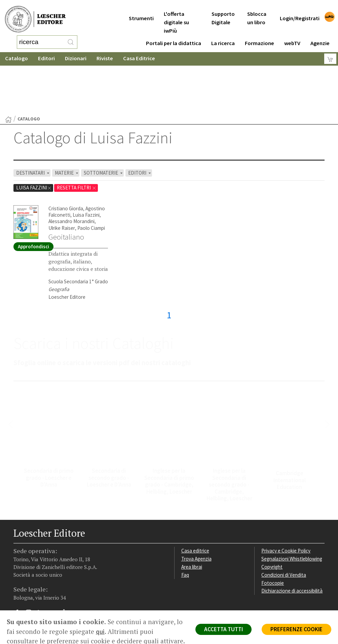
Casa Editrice (139, 52)
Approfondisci (33, 193)
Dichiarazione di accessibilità (292, 537)
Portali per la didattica (174, 35)
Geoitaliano (66, 183)
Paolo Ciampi (91, 174)
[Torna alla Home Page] (8, 66)
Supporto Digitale (223, 10)
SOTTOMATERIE (104, 119)
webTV (292, 35)
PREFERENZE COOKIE (296, 629)
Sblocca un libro (257, 10)
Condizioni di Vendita (284, 521)
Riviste (105, 52)
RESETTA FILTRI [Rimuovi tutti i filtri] (77, 134)
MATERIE (67, 119)
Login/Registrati (300, 10)
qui (100, 632)
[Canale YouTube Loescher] (55, 561)
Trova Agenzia (196, 505)
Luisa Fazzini (86, 161)
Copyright (272, 513)
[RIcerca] (71, 39)
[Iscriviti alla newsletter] (66, 560)
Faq (185, 521)
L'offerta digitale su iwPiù (176, 14)
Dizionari (76, 52)
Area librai (192, 513)
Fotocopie (273, 529)
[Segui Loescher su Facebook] (19, 561)
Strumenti (141, 10)
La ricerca (223, 35)
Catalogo (16, 52)
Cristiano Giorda (66, 155)
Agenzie (320, 35)
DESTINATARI (33, 119)
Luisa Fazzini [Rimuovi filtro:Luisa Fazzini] (34, 134)
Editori (46, 52)
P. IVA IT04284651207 (36, 588)
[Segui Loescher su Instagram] (31, 561)
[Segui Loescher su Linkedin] (43, 561)
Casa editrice (195, 497)
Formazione (259, 35)
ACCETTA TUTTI (223, 629)
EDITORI (140, 119)
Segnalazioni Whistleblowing (292, 505)
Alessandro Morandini (71, 167)
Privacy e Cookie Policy (286, 497)
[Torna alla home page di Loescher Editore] (35, 16)
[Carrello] (330, 52)
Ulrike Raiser (62, 174)
